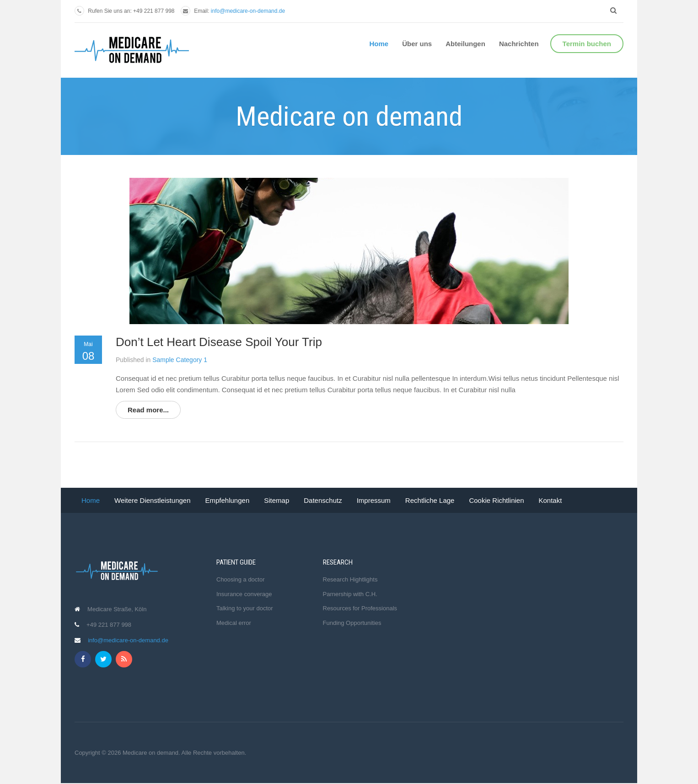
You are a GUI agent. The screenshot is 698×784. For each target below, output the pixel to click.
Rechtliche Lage (430, 500)
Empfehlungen (228, 500)
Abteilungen (465, 44)
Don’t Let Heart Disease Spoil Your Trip (219, 342)
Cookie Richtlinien (496, 500)
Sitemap (277, 500)
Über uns (417, 44)
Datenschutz (323, 500)
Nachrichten (519, 44)
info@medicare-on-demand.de (248, 11)
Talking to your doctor (245, 608)
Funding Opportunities (352, 623)
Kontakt (550, 500)
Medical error (234, 623)
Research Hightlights (350, 579)
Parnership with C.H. (350, 594)
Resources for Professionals (360, 608)
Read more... (148, 410)
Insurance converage (244, 594)
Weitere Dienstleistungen (152, 500)
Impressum (374, 500)
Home (379, 44)
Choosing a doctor (241, 579)
